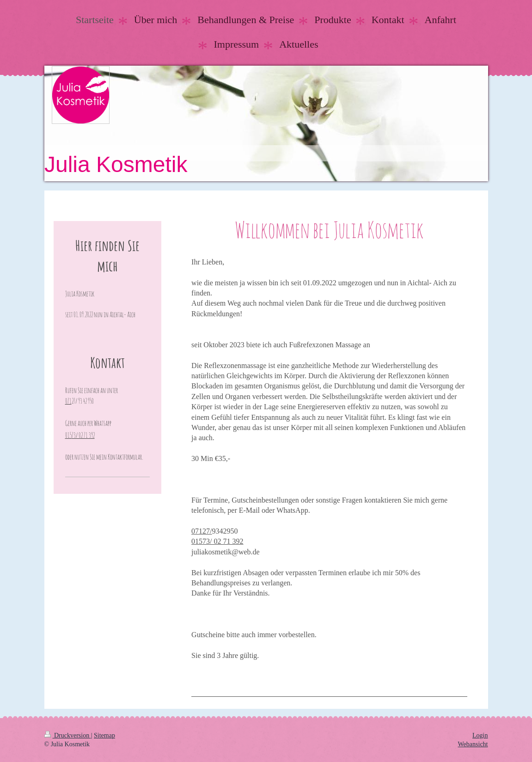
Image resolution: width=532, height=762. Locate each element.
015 (197, 541)
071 (68, 401)
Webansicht (473, 744)
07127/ (202, 531)
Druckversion (68, 735)
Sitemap (104, 735)
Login (480, 735)
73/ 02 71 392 (223, 541)
